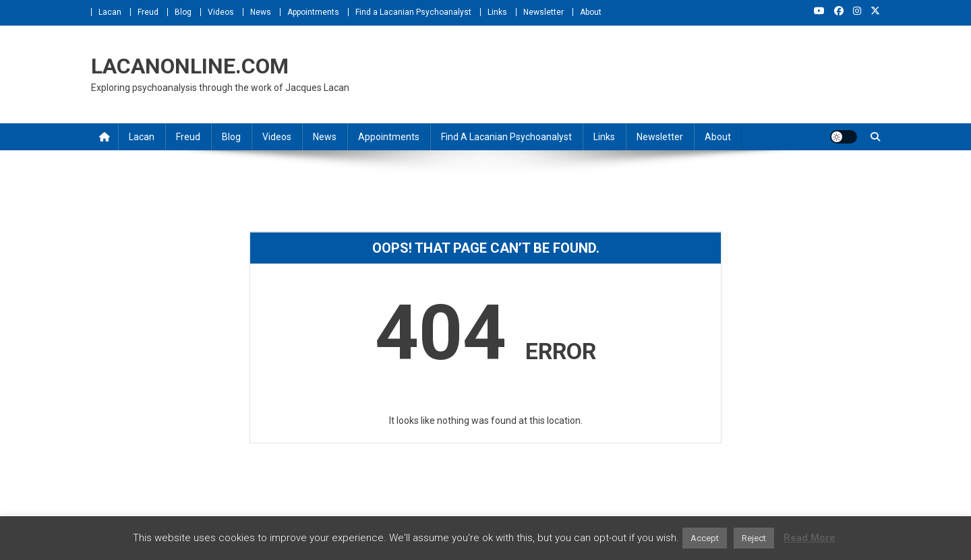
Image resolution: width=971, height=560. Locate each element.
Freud (148, 12)
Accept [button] (705, 538)
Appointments (313, 12)
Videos (221, 12)
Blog (183, 12)
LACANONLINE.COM (190, 66)
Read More (810, 538)
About (591, 12)
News (261, 12)
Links (497, 12)
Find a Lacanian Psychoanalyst (413, 12)
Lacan (110, 12)
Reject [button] (754, 538)
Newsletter (543, 12)
